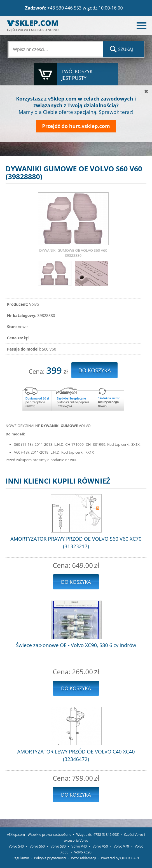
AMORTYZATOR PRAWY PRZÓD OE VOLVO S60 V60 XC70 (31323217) (76, 542)
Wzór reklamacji (84, 858)
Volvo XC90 (83, 852)
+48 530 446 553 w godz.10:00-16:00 (85, 8)
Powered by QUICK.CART (120, 858)
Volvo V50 (100, 846)
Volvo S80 (58, 846)
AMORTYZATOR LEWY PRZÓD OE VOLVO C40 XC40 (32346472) (76, 755)
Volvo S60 (37, 846)
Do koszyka (76, 582)
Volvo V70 (121, 846)
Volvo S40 (16, 846)
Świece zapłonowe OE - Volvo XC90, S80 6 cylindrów (76, 645)
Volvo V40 (79, 846)
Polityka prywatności (50, 858)
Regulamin (21, 858)
